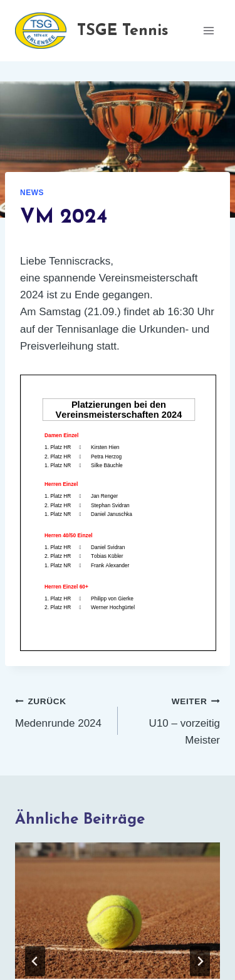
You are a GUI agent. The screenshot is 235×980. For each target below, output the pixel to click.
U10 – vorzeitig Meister (175, 719)
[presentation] (118, 911)
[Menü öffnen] (208, 30)
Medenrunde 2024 (61, 711)
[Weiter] (200, 961)
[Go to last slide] (35, 961)
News (32, 193)
